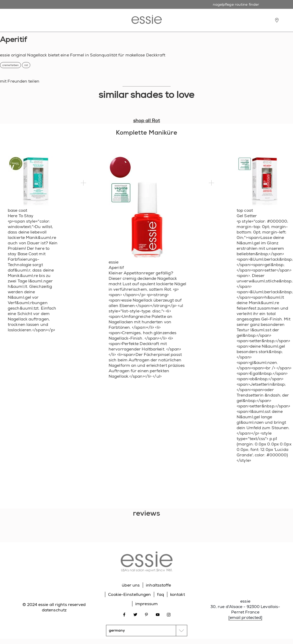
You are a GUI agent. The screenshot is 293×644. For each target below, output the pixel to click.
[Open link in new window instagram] (169, 614)
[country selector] (147, 631)
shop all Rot (146, 121)
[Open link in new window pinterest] (146, 614)
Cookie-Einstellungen (129, 594)
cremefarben (10, 65)
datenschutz (54, 610)
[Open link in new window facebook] (124, 614)
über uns (131, 585)
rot (26, 65)
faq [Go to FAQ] (160, 594)
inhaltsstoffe (158, 585)
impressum (146, 604)
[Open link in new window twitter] (135, 614)
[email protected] (245, 617)
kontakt (178, 594)
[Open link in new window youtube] (158, 614)
